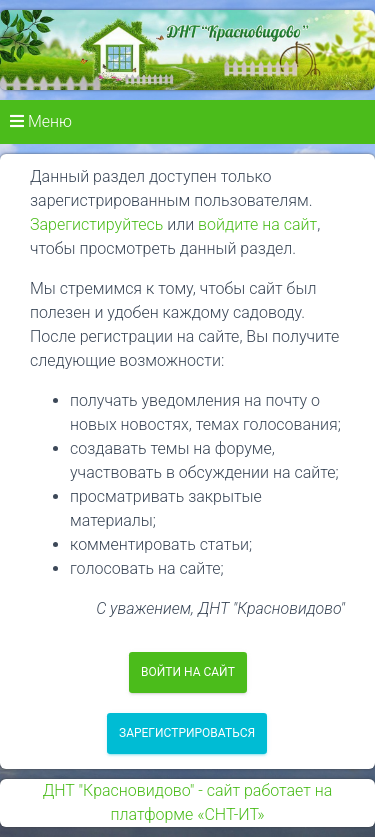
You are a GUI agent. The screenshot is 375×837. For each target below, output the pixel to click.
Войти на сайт (188, 672)
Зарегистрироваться (187, 733)
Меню (41, 121)
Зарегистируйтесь (96, 224)
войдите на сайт (257, 224)
